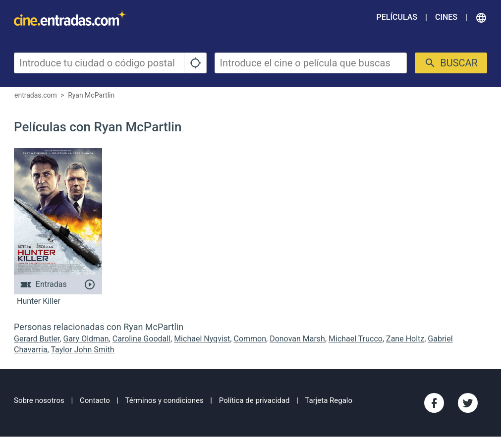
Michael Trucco (356, 339)
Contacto (95, 400)
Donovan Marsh (297, 339)
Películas (397, 17)
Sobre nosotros (39, 400)
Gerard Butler (37, 339)
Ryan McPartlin (91, 95)
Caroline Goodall (141, 339)
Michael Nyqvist (202, 339)
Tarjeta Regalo (329, 400)
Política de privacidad (254, 400)
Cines (446, 17)
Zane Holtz (405, 339)
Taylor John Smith (82, 350)
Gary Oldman (86, 339)
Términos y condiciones (165, 400)
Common (250, 339)
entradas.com (36, 95)
